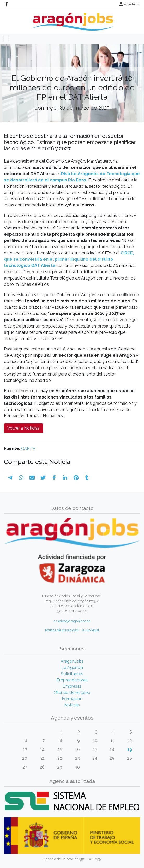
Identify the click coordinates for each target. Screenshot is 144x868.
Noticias (72, 705)
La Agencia (72, 667)
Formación (72, 699)
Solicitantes (72, 674)
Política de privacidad (62, 630)
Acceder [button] (128, 4)
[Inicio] (72, 20)
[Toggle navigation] (7, 39)
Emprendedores (72, 680)
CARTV (28, 448)
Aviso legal (91, 630)
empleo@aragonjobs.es (72, 621)
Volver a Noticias (23, 428)
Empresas (72, 686)
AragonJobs (72, 661)
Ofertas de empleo (72, 692)
